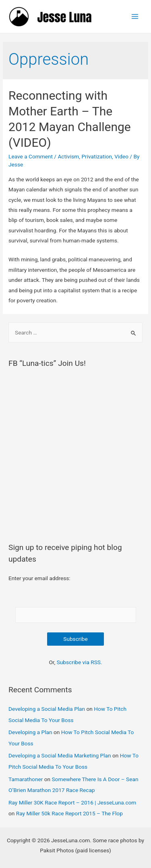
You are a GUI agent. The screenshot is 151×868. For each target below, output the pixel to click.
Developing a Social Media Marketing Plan (60, 755)
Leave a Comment (31, 156)
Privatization (97, 156)
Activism (68, 156)
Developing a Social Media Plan (47, 709)
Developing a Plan (30, 732)
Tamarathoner (26, 779)
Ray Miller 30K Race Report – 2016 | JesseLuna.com (72, 802)
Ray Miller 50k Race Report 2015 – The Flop (69, 813)
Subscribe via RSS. (80, 662)
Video (121, 156)
